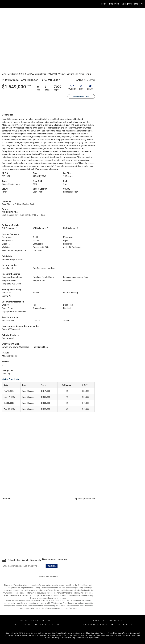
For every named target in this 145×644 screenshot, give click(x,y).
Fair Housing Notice (122, 624)
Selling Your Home (130, 4)
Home (104, 4)
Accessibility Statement (95, 624)
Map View (78, 499)
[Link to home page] (3, 4)
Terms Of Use (98, 620)
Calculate (52, 566)
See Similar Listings (81, 96)
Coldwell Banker (29, 620)
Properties (114, 4)
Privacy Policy (116, 620)
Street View (89, 499)
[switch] (72, 88)
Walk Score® (53, 577)
